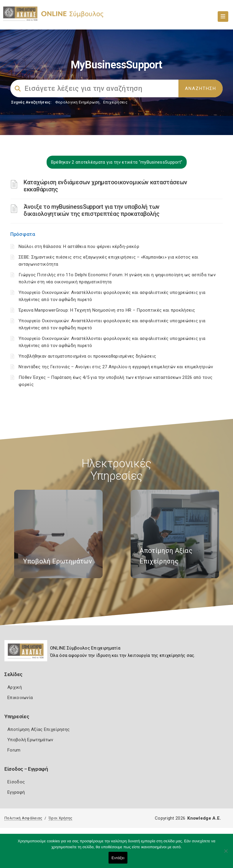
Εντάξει (118, 858)
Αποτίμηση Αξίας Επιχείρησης (38, 729)
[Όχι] (226, 854)
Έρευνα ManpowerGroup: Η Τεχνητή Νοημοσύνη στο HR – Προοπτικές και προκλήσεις (107, 310)
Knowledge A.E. (204, 818)
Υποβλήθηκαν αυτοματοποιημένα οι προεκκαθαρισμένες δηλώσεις (87, 356)
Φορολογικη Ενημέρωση (77, 102)
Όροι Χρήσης (60, 818)
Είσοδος (16, 782)
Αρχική (15, 687)
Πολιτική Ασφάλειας (23, 818)
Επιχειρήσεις (115, 102)
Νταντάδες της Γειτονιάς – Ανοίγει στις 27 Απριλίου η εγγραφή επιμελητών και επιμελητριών (116, 367)
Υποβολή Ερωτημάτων (30, 740)
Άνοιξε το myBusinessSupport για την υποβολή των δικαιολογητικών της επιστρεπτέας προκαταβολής (92, 210)
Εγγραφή (16, 792)
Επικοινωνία (20, 698)
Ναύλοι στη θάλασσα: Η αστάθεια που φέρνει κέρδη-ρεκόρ (79, 246)
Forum (14, 750)
